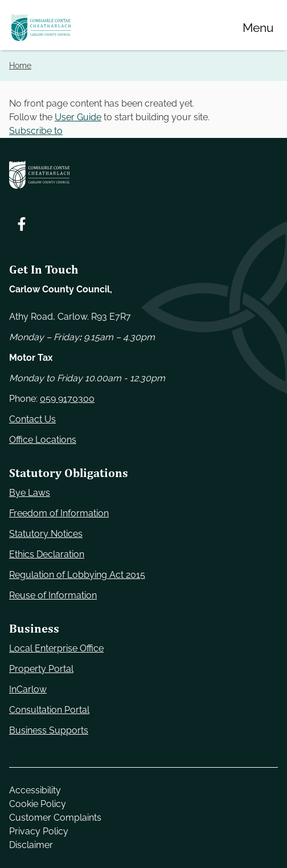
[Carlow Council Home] (143, 175)
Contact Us (32, 419)
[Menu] (258, 27)
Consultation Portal (49, 710)
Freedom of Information (59, 513)
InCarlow (28, 689)
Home (20, 65)
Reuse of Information (53, 595)
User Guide (78, 117)
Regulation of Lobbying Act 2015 (77, 575)
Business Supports (49, 730)
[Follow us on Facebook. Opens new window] (22, 224)
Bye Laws (30, 493)
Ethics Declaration (47, 554)
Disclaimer (31, 845)
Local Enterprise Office (56, 648)
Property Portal (41, 669)
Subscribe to (36, 131)
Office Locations (43, 440)
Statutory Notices (46, 534)
